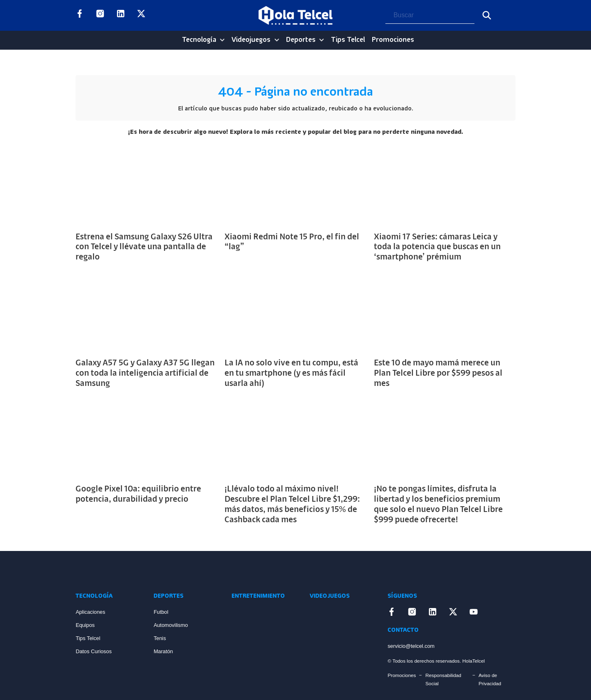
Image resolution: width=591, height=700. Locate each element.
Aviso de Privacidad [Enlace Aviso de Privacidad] (490, 679)
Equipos (85, 625)
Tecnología (199, 40)
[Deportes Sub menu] (322, 40)
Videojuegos (251, 40)
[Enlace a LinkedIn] (121, 15)
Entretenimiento (258, 596)
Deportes (301, 40)
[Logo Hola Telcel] (295, 16)
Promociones (393, 40)
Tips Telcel (348, 40)
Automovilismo (171, 625)
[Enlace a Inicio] (106, 571)
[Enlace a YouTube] (162, 15)
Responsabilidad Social (443, 679)
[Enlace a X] (141, 15)
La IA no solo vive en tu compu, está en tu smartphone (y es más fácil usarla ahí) (291, 374)
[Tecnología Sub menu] (222, 40)
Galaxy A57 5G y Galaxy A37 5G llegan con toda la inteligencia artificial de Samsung (145, 374)
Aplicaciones (90, 612)
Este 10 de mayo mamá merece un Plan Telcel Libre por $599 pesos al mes (438, 374)
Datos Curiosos (94, 651)
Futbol (161, 612)
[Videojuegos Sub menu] (277, 40)
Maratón (163, 651)
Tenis (160, 638)
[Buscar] (487, 15)
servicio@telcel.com (411, 646)
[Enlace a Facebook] (80, 15)
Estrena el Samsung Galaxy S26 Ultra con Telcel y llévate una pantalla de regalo (144, 248)
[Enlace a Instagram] (100, 15)
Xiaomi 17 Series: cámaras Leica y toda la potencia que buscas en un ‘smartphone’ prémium (437, 248)
